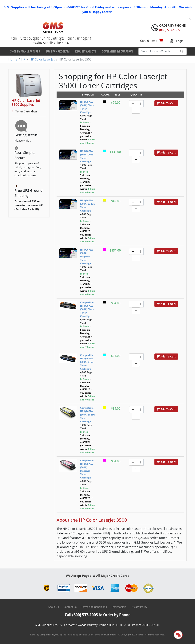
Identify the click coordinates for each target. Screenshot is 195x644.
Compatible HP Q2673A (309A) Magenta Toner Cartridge (87, 469)
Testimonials (119, 607)
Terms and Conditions (94, 607)
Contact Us (70, 607)
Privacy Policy (139, 607)
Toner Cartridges (26, 111)
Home (13, 59)
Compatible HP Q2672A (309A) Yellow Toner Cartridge (88, 415)
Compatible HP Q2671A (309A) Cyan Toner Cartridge (87, 362)
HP (23, 59)
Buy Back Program (58, 51)
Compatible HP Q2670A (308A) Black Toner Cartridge (87, 309)
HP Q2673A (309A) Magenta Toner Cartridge (86, 257)
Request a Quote (86, 51)
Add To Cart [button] (166, 103)
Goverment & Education (117, 51)
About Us (53, 607)
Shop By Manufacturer (25, 51)
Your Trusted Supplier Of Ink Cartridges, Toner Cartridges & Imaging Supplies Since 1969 (51, 41)
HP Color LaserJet (42, 59)
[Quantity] (140, 104)
